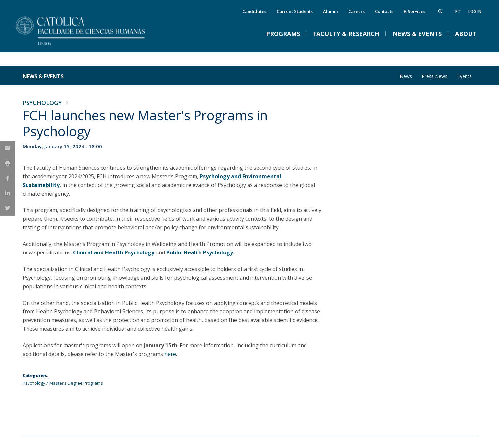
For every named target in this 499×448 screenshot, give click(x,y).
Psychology (42, 103)
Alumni (331, 11)
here (170, 354)
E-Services (415, 11)
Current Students (295, 11)
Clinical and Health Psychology (114, 252)
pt (458, 11)
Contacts (384, 11)
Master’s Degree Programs (76, 383)
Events (464, 76)
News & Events (43, 76)
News (406, 76)
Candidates (254, 11)
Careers (357, 11)
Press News (435, 76)
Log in (475, 11)
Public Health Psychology (200, 252)
